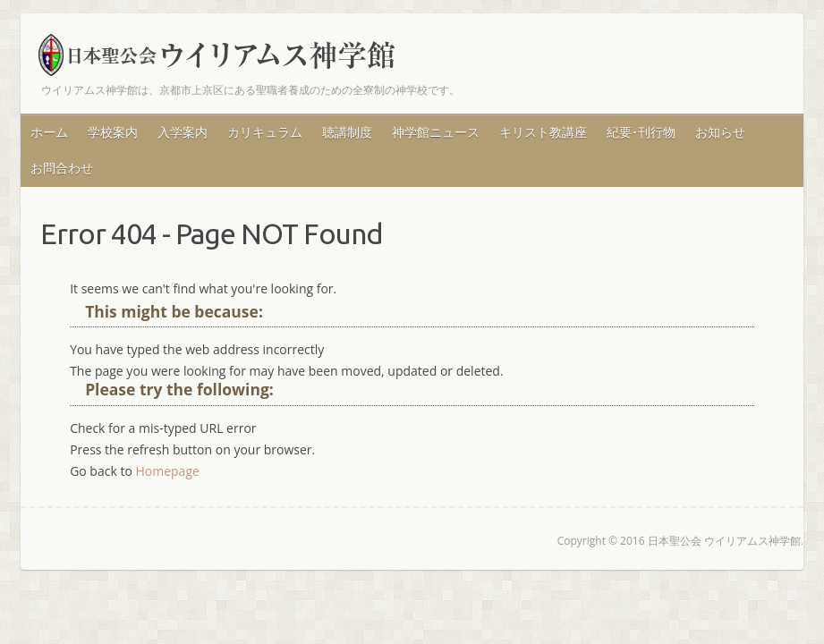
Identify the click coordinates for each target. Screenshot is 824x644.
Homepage (167, 471)
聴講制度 (347, 132)
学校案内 (113, 132)
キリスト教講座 (543, 132)
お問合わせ (62, 168)
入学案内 (183, 132)
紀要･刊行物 (641, 132)
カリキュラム (265, 132)
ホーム (49, 132)
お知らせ (720, 132)
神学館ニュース (436, 132)
